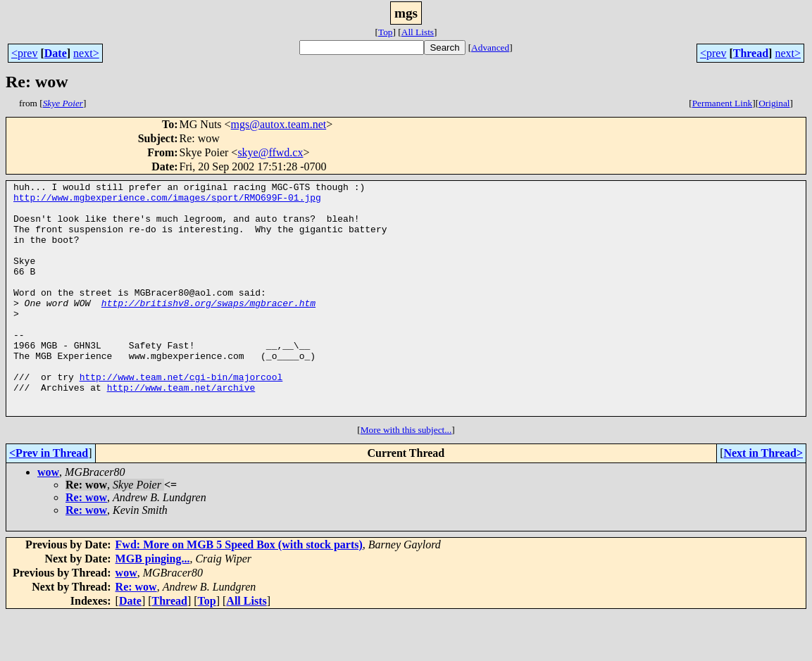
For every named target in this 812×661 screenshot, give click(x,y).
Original (774, 103)
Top (386, 32)
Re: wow (86, 544)
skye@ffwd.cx (270, 152)
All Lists (418, 32)
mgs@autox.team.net (279, 124)
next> (86, 53)
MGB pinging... (153, 605)
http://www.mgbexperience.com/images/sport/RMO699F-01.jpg (167, 201)
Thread (751, 53)
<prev (24, 53)
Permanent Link (723, 103)
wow (48, 518)
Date (56, 53)
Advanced (490, 48)
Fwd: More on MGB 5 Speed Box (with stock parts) (239, 591)
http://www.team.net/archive (181, 429)
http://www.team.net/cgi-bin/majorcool (181, 417)
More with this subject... (406, 476)
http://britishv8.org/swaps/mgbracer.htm (208, 328)
